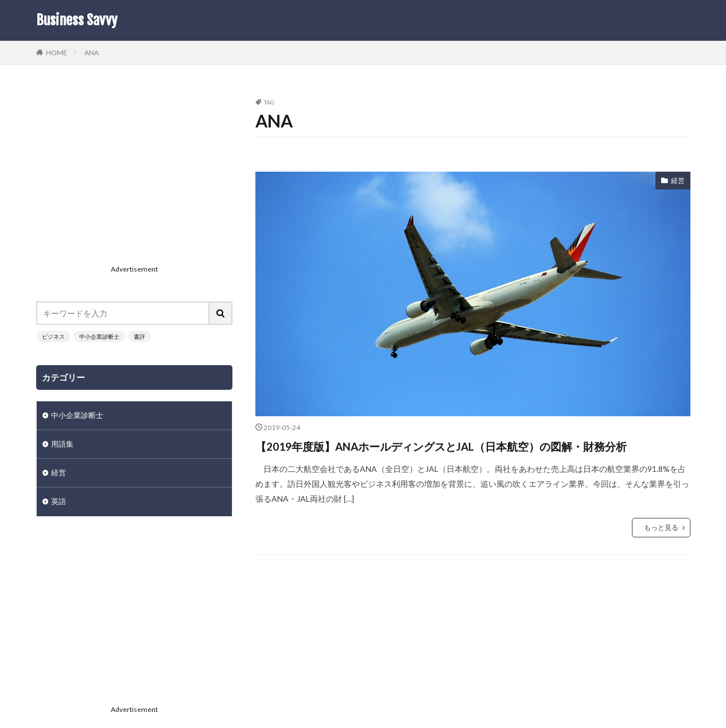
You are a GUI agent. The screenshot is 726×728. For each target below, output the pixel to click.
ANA (92, 53)
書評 (139, 336)
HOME (57, 52)
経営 (677, 182)
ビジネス (53, 336)
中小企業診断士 (99, 336)
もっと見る (661, 548)
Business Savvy (77, 20)
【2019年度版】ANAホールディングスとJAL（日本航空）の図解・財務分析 (473, 456)
